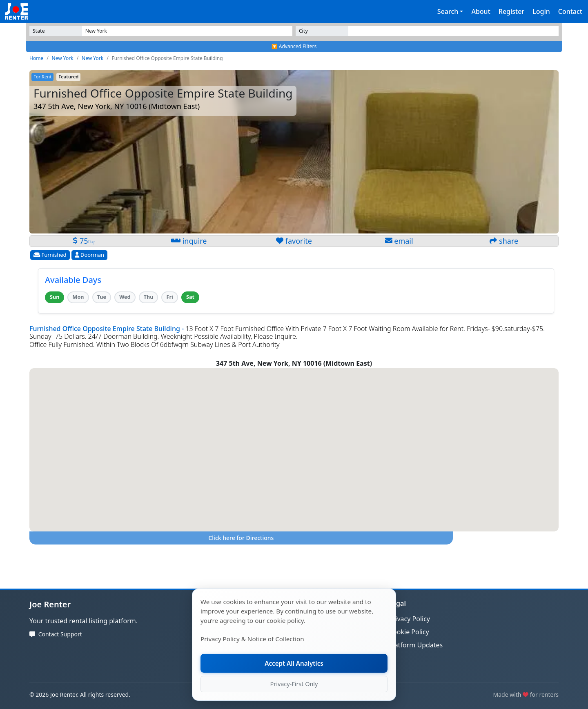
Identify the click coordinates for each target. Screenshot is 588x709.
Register (511, 11)
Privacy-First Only (294, 684)
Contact (570, 11)
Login (541, 11)
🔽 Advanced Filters (294, 46)
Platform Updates (416, 645)
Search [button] (448, 11)
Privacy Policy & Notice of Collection (252, 639)
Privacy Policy (409, 619)
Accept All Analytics (294, 663)
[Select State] (187, 31)
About (481, 11)
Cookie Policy (409, 632)
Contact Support (60, 634)
